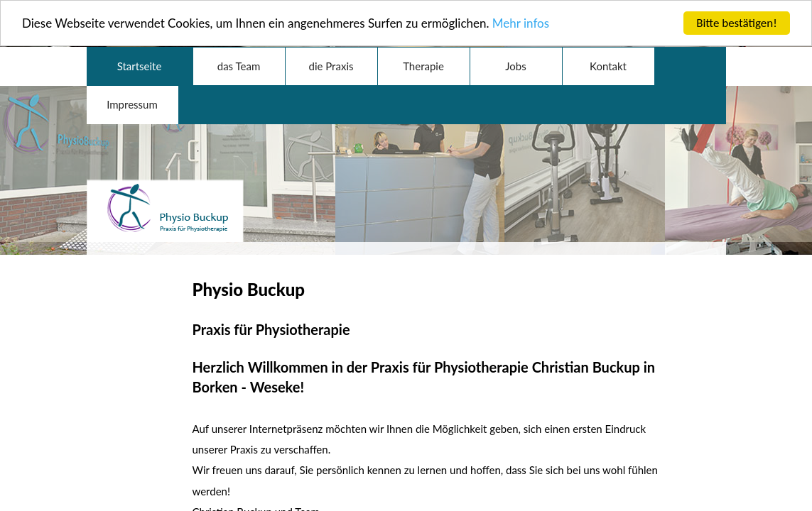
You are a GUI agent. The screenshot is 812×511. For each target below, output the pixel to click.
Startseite (140, 64)
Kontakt (608, 64)
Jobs (515, 64)
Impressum (132, 103)
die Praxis (331, 64)
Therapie (423, 64)
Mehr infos (521, 22)
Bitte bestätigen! (737, 21)
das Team (239, 64)
